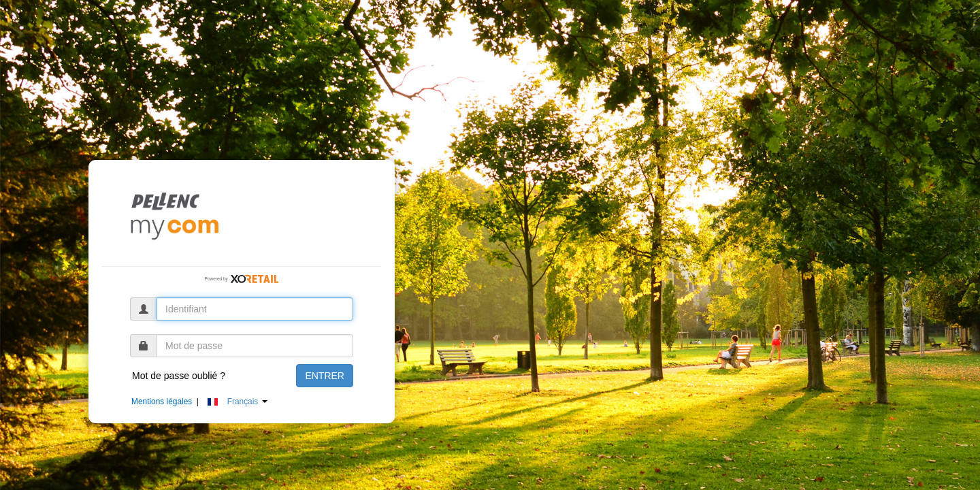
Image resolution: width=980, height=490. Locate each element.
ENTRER (325, 376)
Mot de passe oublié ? (179, 376)
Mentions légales (162, 402)
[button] (245, 402)
